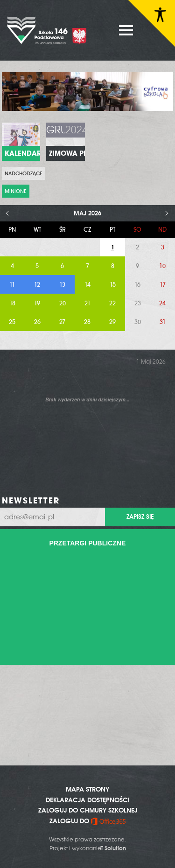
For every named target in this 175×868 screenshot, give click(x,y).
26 (37, 322)
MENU (126, 30)
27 (62, 322)
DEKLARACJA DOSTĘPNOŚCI (88, 800)
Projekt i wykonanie (88, 848)
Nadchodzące (24, 173)
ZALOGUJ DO (87, 821)
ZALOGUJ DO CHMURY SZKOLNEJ (88, 810)
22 (112, 303)
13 (62, 285)
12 (37, 285)
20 (63, 303)
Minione (16, 191)
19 (37, 303)
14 (87, 285)
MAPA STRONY (87, 789)
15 (113, 285)
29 (112, 322)
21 (87, 303)
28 (87, 322)
